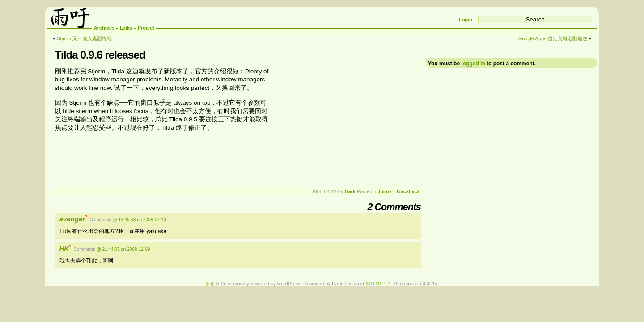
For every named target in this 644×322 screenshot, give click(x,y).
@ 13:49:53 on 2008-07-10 (140, 220)
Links (126, 28)
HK (64, 248)
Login (466, 20)
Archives (104, 28)
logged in (473, 64)
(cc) (209, 284)
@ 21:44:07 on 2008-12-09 (123, 249)
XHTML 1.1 (378, 284)
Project (146, 28)
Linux (385, 191)
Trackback (408, 191)
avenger (72, 219)
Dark (350, 191)
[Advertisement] (346, 124)
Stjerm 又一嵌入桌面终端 (84, 38)
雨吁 (70, 17)
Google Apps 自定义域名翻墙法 (553, 38)
